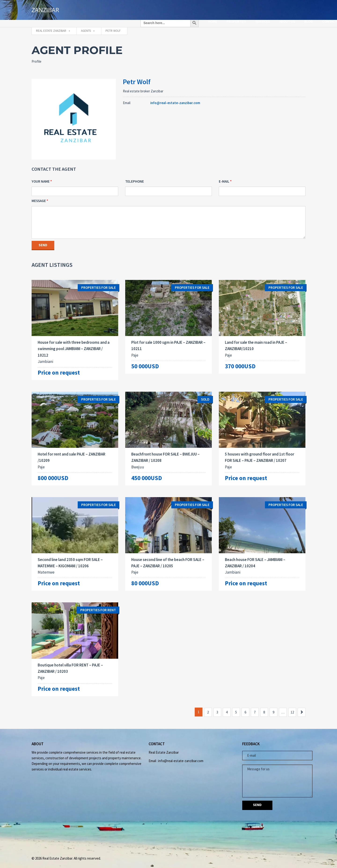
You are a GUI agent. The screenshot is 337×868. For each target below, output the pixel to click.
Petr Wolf (137, 76)
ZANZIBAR (45, 11)
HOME (181, 9)
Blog (277, 9)
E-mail (224, 175)
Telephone (135, 175)
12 (292, 708)
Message (39, 195)
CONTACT (298, 9)
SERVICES (231, 9)
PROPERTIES (205, 9)
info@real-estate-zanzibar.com (175, 97)
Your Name (41, 175)
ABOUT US (255, 9)
